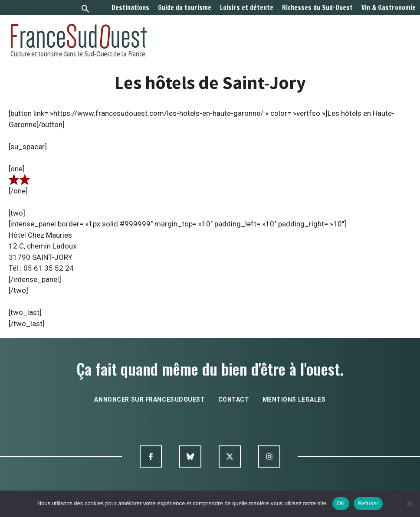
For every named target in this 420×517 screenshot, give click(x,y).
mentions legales (294, 399)
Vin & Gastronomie (389, 8)
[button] (85, 10)
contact (234, 399)
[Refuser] (409, 504)
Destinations (130, 8)
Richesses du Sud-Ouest (317, 8)
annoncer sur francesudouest (149, 399)
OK (341, 503)
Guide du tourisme (185, 8)
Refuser (368, 503)
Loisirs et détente (247, 8)
